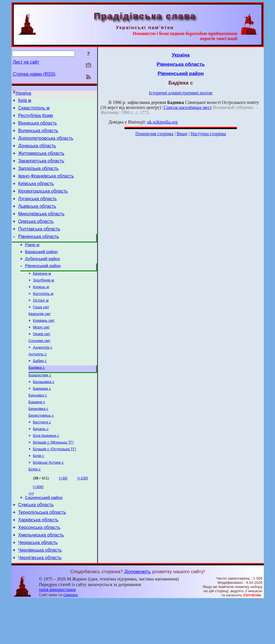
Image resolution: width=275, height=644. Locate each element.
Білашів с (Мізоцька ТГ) (53, 476)
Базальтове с (40, 403)
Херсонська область (39, 568)
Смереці (71, 639)
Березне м (42, 293)
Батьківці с (38, 425)
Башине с (37, 432)
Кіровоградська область (43, 202)
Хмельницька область (41, 576)
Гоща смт (41, 330)
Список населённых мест (188, 107)
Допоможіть (138, 615)
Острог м (41, 322)
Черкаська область (38, 584)
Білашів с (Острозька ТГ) (55, 483)
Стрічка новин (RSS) (34, 74)
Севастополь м (34, 110)
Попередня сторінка (154, 134)
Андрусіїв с (43, 373)
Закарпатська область (41, 168)
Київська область (36, 194)
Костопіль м (43, 315)
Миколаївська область (41, 227)
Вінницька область (38, 126)
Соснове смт (40, 366)
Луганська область (38, 210)
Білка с (35, 505)
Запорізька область (38, 177)
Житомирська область (41, 160)
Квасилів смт (40, 337)
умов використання (57, 633)
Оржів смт (42, 359)
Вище (182, 134)
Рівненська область (39, 252)
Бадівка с (37, 395)
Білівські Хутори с (48, 498)
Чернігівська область (40, 601)
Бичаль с (41, 462)
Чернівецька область (40, 593)
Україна (23, 93)
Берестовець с (41, 447)
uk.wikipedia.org (162, 122)
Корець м (41, 308)
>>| (31, 529)
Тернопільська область (42, 551)
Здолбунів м (44, 301)
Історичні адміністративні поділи (181, 93)
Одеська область (36, 236)
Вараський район (41, 269)
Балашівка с (44, 411)
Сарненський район (44, 535)
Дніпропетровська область (46, 143)
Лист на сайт (26, 62)
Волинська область (38, 135)
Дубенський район (42, 277)
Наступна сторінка (208, 134)
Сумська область (36, 542)
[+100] (83, 514)
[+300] (38, 523)
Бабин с (40, 388)
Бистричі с (42, 454)
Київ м (25, 101)
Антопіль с (38, 381)
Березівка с (39, 440)
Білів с (39, 491)
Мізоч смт (41, 352)
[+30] (63, 514)
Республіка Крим (36, 118)
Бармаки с (42, 418)
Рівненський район (43, 285)
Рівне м (32, 262)
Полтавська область (39, 244)
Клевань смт (44, 344)
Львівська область (37, 219)
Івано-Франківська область (46, 185)
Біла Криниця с (46, 469)
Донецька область (37, 152)
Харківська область (38, 559)
